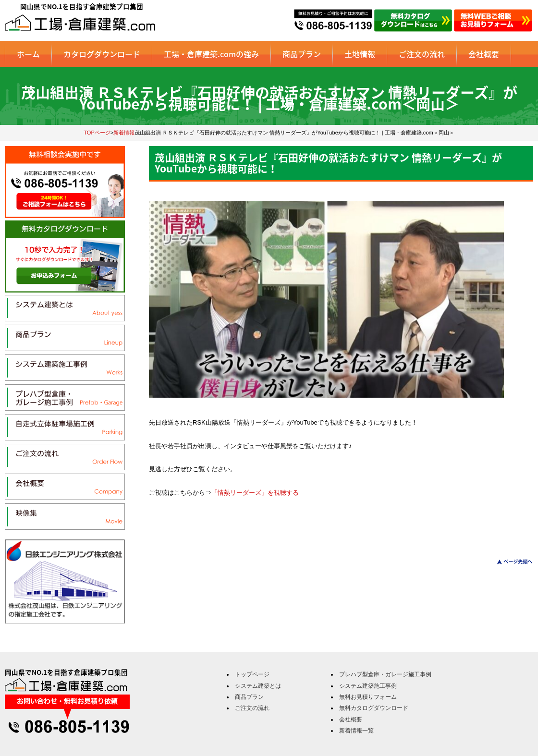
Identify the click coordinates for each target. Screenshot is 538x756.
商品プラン (302, 54)
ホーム (28, 54)
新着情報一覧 (356, 731)
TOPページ (97, 133)
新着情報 (124, 133)
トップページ (252, 674)
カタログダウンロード (102, 54)
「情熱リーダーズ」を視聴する (255, 493)
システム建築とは (258, 686)
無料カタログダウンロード (374, 708)
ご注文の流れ (422, 54)
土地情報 (360, 54)
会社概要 (484, 54)
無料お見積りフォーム (368, 697)
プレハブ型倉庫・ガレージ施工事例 (385, 674)
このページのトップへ (509, 562)
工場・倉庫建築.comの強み (211, 54)
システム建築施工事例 (368, 686)
